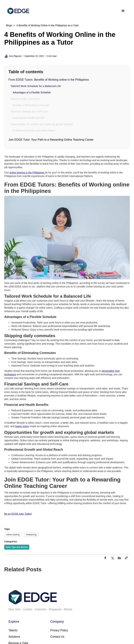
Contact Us (57, 637)
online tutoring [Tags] (13, 535)
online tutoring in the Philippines (27, 173)
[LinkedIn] (119, 558)
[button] (123, 11)
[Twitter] (112, 558)
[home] (17, 11)
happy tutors (22, 426)
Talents (13, 630)
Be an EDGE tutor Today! (18, 514)
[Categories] (17, 547)
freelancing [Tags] (31, 535)
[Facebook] (105, 558)
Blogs (9, 25)
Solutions (14, 637)
